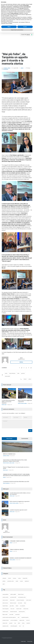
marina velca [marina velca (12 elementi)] (26, 609)
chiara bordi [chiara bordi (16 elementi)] (12, 600)
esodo (6, 373)
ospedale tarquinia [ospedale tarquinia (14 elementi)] (25, 617)
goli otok (23, 373)
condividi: (4, 368)
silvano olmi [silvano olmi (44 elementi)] (5, 623)
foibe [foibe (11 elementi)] (25, 603)
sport (6, 405)
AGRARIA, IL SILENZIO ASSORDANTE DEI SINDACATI (21, 558)
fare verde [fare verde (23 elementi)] (20, 603)
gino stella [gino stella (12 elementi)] (12, 606)
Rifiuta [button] (9, 27)
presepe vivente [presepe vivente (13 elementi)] (6, 620)
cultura (9, 68)
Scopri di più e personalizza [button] (17, 30)
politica (26, 403)
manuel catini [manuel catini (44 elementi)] (19, 609)
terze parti (22, 8)
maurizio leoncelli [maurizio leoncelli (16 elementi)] (13, 612)
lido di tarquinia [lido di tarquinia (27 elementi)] (6, 609)
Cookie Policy (23, 641)
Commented (25, 439)
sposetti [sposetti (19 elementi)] (11, 623)
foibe (18, 373)
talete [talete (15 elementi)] (19, 623)
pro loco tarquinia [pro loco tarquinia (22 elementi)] (14, 620)
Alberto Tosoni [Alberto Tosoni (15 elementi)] (21, 594)
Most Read (9, 439)
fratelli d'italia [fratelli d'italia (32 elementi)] (5, 606)
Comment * (17, 424)
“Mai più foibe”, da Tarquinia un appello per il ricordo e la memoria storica (15, 59)
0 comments (6, 69)
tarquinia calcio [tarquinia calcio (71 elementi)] (6, 626)
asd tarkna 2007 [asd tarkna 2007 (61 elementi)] (13, 597)
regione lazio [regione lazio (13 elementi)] (22, 620)
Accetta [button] (25, 27)
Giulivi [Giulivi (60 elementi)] (17, 606)
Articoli (6, 68)
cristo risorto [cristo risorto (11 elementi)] (29, 600)
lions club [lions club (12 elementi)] (12, 609)
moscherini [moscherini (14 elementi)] (17, 615)
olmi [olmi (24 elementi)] (19, 617)
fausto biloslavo (12, 373)
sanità (10, 463)
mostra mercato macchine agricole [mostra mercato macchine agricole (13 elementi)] (9, 617)
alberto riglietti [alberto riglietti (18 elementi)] (13, 594)
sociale (13, 463)
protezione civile (11, 581)
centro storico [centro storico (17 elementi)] (5, 600)
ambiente (5, 456)
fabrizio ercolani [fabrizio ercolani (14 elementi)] (13, 603)
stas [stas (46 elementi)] (15, 623)
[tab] (9, 439)
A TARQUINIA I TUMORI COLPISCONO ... (18, 541)
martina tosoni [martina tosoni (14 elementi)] (5, 612)
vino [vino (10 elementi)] (20, 626)
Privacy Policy (30, 641)
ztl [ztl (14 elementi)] (23, 626)
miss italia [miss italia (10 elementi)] (11, 615)
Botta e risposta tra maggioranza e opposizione (20, 501)
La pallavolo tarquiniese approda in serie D (18, 510)
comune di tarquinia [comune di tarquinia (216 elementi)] (20, 600)
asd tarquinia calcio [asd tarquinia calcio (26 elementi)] (22, 597)
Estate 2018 (25, 578)
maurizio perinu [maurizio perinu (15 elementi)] (22, 612)
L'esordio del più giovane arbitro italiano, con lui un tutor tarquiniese (8, 402)
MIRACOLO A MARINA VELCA (9, 454)
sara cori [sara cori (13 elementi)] (28, 620)
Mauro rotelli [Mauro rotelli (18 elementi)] (5, 615)
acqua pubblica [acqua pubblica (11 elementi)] (6, 594)
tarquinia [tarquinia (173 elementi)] (28, 623)
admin (22, 68)
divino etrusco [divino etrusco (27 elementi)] (5, 603)
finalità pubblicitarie (15, 13)
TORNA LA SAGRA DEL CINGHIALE (17, 550)
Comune (22, 403)
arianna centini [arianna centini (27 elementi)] (5, 597)
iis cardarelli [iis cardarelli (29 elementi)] (22, 606)
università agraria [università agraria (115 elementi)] (14, 626)
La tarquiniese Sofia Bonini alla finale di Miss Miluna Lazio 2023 (16, 481)
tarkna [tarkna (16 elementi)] (23, 623)
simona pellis (7, 376)
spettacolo (8, 483)
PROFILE (21, 362)
